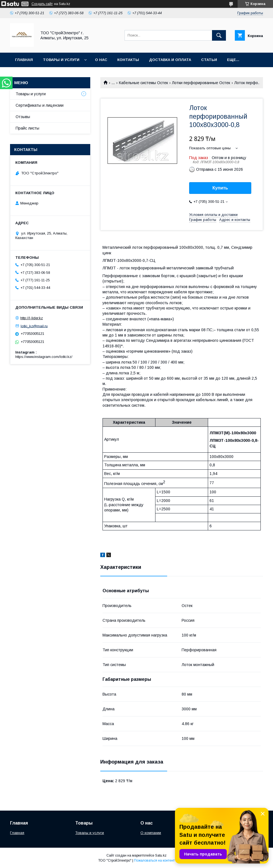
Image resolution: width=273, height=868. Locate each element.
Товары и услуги (61, 60)
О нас (101, 60)
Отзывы (23, 117)
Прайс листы (27, 128)
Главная (24, 60)
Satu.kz (161, 855)
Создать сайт (42, 4)
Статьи (209, 60)
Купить (220, 188)
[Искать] (219, 35)
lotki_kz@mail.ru (34, 326)
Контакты (128, 60)
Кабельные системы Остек (143, 83)
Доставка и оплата (170, 60)
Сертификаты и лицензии (40, 105)
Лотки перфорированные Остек (201, 83)
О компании (151, 833)
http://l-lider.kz (32, 318)
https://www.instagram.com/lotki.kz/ (44, 357)
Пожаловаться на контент (154, 860)
